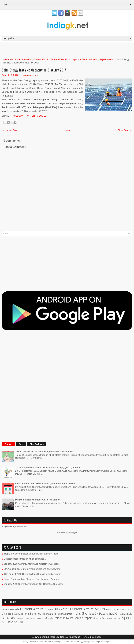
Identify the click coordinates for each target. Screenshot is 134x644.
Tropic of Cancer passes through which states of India (44, 451)
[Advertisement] (43, 49)
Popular (8, 444)
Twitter (30, 116)
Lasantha (65, 642)
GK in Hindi (8, 614)
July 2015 (29, 618)
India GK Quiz (117, 614)
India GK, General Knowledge (65, 637)
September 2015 (114, 618)
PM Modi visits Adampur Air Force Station (38, 500)
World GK (16, 622)
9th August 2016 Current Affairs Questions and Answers (45, 484)
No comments (29, 75)
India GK (93, 59)
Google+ (42, 116)
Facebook (17, 116)
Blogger (73, 532)
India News (19, 618)
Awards (14, 609)
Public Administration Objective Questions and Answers (32, 579)
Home (6, 59)
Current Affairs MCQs (88, 609)
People (50, 618)
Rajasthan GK (107, 59)
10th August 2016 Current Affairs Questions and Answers (32, 574)
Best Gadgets (105, 642)
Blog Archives (37, 444)
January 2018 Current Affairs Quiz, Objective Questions (32, 564)
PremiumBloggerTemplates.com (84, 642)
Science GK (99, 618)
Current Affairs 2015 (57, 609)
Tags (21, 444)
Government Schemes (27, 614)
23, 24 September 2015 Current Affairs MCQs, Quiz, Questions (49, 468)
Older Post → (124, 130)
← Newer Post (10, 130)
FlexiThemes (38, 642)
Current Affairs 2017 (60, 59)
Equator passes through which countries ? (25, 559)
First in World (126, 609)
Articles (5, 609)
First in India (113, 609)
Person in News (64, 618)
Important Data (79, 59)
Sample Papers (83, 618)
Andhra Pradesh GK (21, 59)
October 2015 (40, 618)
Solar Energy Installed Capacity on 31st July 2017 (34, 70)
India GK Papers (98, 614)
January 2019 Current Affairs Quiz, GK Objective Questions (34, 584)
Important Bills (49, 614)
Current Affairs (41, 59)
